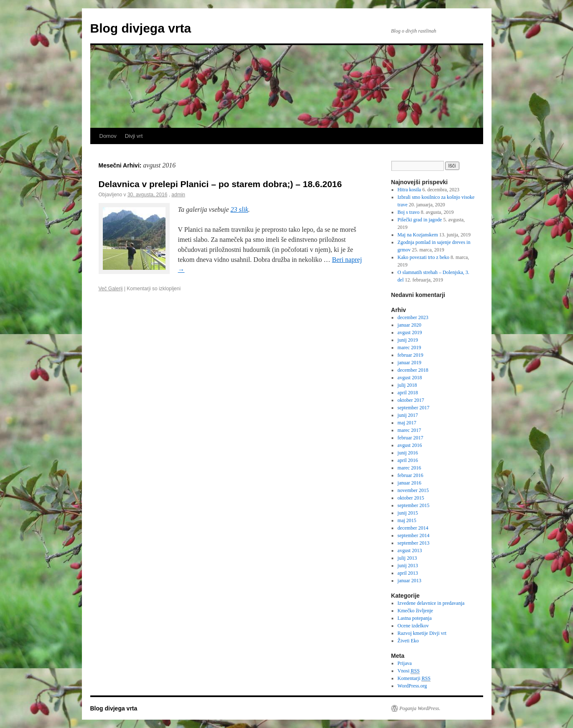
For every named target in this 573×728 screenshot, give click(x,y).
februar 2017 (410, 438)
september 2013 (413, 543)
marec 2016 (409, 468)
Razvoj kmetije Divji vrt (422, 633)
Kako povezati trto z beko (423, 257)
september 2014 (413, 535)
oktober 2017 (411, 400)
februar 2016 (410, 475)
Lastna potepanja (415, 618)
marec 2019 (409, 348)
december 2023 (413, 317)
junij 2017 (408, 415)
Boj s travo (409, 212)
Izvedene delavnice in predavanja (431, 603)
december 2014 (413, 528)
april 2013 (408, 573)
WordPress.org (412, 686)
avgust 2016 (410, 445)
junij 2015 (408, 513)
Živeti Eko (408, 641)
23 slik (239, 209)
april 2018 (408, 393)
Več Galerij (111, 289)
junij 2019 (408, 340)
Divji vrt (134, 136)
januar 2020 (409, 325)
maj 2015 (407, 520)
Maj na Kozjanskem (418, 235)
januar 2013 (409, 581)
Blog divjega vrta (141, 28)
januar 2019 (409, 363)
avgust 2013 (410, 550)
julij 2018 (407, 385)
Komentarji (414, 679)
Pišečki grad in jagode (420, 220)
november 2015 (413, 490)
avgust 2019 (410, 332)
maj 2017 (407, 423)
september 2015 (413, 505)
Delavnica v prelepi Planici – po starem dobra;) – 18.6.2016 (220, 184)
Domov (108, 136)
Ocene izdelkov (413, 626)
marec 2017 (409, 430)
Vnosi (409, 671)
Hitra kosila (409, 190)
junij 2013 (408, 566)
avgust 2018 (410, 378)
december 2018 (413, 370)
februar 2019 (410, 355)
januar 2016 (409, 483)
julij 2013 (407, 558)
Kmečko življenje (415, 611)
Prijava (405, 663)
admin (178, 195)
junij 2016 (408, 453)
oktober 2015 (411, 498)
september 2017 (413, 408)
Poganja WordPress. (420, 708)
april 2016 (408, 460)
